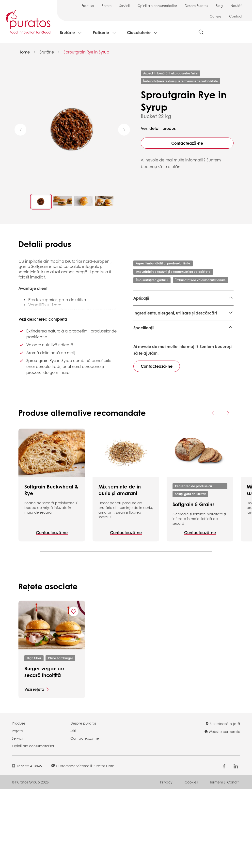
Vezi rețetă (34, 768)
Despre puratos (83, 802)
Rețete (107, 6)
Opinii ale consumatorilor (157, 6)
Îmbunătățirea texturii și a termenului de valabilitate (181, 81)
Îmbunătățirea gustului (152, 280)
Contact (236, 16)
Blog (219, 6)
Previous (20, 130)
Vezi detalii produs (158, 128)
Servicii (125, 6)
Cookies (191, 861)
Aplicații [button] (141, 298)
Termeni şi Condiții (225, 861)
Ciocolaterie (139, 32)
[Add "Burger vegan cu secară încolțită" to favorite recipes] (74, 690)
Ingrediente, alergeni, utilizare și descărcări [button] (175, 331)
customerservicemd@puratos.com (83, 845)
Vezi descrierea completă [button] (43, 319)
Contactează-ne (187, 143)
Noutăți (236, 6)
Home (24, 52)
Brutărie (67, 32)
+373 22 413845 (27, 845)
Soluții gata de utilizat (190, 573)
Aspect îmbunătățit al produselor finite (170, 73)
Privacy (166, 861)
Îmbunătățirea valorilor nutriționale (201, 280)
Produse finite (146, 310)
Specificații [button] (144, 345)
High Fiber (34, 737)
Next (124, 130)
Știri (73, 810)
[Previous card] (213, 492)
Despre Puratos (196, 6)
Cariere (215, 16)
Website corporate (222, 810)
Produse (88, 6)
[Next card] (228, 492)
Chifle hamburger (60, 737)
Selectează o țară (223, 802)
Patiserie (101, 32)
